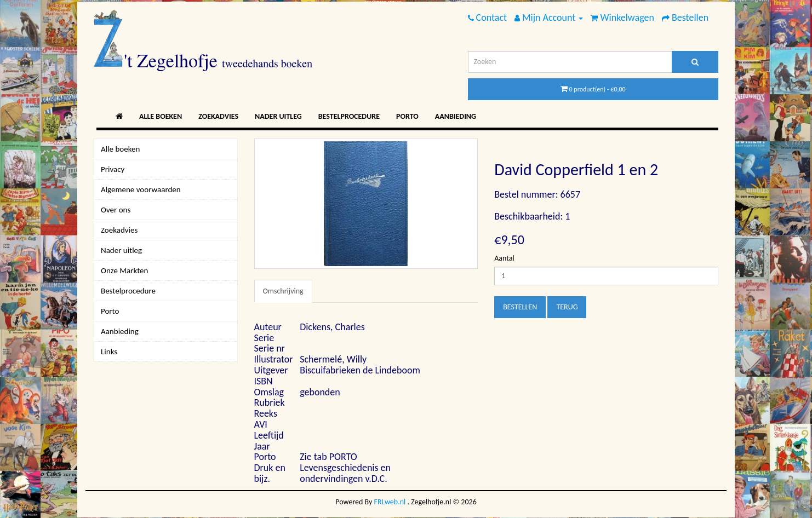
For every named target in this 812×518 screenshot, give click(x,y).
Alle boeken (161, 116)
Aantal (504, 258)
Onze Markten (124, 270)
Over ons (116, 210)
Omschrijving (283, 291)
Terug (567, 307)
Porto (407, 116)
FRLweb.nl (390, 502)
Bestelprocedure (349, 116)
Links (109, 352)
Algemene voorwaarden (141, 189)
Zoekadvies (218, 116)
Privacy (113, 169)
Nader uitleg (278, 116)
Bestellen (520, 307)
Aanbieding (456, 116)
